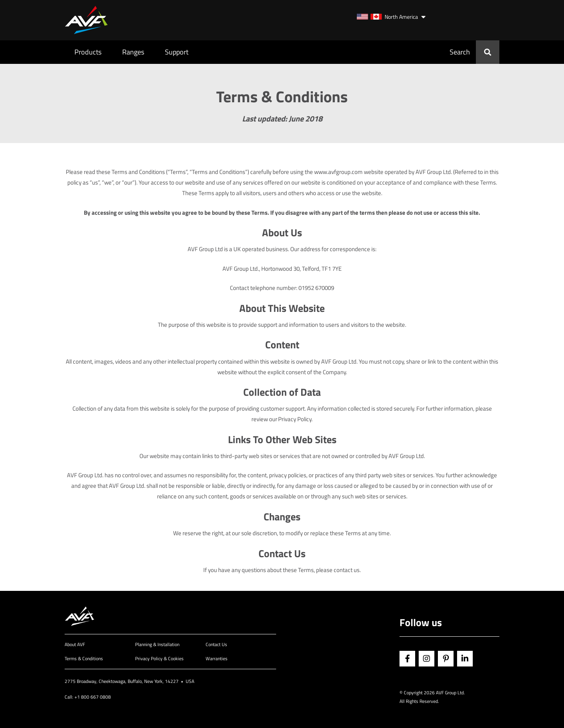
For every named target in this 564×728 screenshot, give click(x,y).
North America (387, 17)
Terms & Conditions (84, 658)
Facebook (407, 659)
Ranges (133, 52)
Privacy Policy (295, 419)
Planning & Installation (157, 644)
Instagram (427, 659)
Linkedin (465, 659)
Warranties (217, 658)
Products (88, 52)
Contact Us (216, 644)
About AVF (75, 644)
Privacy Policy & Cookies (159, 658)
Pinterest (446, 659)
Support (177, 52)
